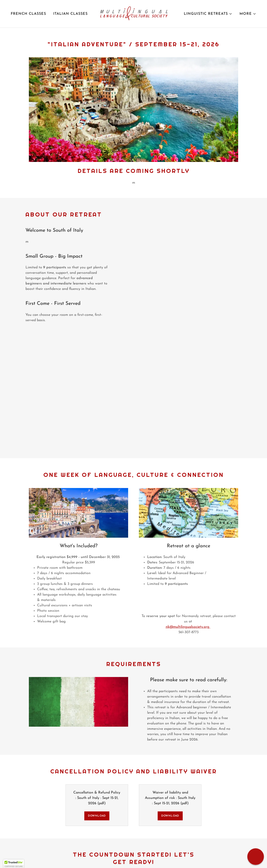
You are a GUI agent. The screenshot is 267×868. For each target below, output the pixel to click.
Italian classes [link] (70, 14)
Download (97, 816)
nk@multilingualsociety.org (188, 627)
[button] (208, 14)
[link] (133, 14)
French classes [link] (28, 14)
